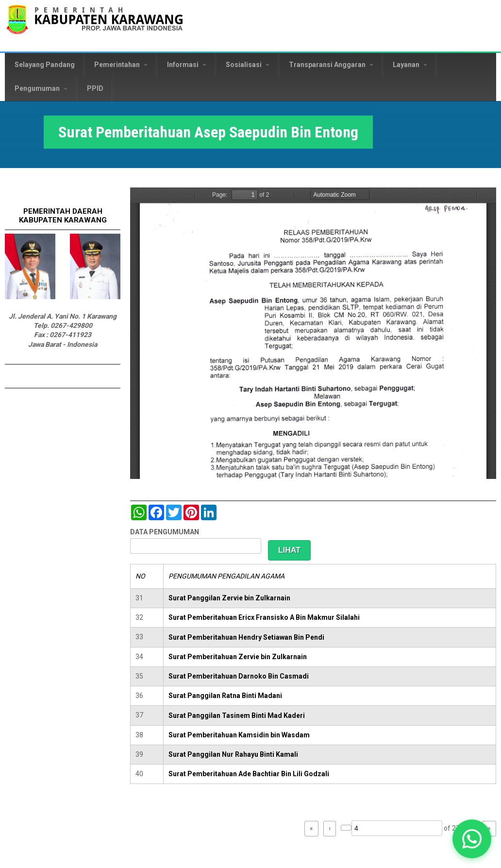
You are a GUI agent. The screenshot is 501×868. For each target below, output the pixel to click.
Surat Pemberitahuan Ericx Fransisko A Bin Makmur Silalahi (264, 617)
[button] (472, 839)
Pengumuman (41, 88)
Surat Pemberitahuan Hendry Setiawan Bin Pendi (246, 637)
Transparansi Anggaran (331, 65)
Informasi (187, 65)
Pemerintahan (121, 65)
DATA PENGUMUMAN (165, 532)
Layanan (410, 65)
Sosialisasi (248, 65)
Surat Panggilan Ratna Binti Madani (225, 696)
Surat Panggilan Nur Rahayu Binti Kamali (233, 754)
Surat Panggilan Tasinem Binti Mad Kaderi (237, 715)
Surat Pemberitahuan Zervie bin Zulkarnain (238, 657)
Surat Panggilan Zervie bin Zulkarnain (229, 598)
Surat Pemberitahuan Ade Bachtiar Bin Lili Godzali (249, 774)
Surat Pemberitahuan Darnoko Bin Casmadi (239, 676)
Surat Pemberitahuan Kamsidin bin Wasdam (239, 735)
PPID (95, 88)
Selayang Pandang (45, 65)
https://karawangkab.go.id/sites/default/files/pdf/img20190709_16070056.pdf (313, 333)
